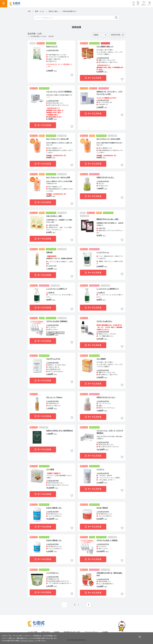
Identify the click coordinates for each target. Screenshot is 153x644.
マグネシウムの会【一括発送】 (107, 540)
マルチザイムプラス (53, 359)
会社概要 (105, 632)
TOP (29, 11)
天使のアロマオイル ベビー (106, 397)
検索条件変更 (116, 35)
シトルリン (100, 469)
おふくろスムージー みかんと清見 (58, 177)
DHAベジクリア (52, 47)
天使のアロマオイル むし (105, 177)
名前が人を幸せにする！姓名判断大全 (60, 431)
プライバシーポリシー (91, 632)
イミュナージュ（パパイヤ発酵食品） (60, 92)
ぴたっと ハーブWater (54, 397)
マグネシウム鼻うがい (104, 321)
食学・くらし (40, 11)
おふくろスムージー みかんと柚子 (108, 139)
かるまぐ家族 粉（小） (54, 540)
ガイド (138, 5)
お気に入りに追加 (72, 75)
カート (150, 5)
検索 (134, 5)
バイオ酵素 (50, 469)
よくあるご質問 (32, 632)
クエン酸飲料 (101, 359)
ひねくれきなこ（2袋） (54, 216)
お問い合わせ (46, 632)
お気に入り (144, 5)
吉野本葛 (49, 252)
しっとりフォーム (103, 252)
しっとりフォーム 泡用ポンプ (57, 289)
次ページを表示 (89, 605)
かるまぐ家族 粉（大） (54, 508)
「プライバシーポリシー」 (28, 641)
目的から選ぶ (54, 11)
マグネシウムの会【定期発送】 (57, 321)
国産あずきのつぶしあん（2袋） (108, 219)
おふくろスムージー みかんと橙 (57, 139)
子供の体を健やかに (69, 11)
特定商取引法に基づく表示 (72, 632)
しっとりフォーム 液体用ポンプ (108, 289)
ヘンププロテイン (52, 573)
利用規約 (57, 632)
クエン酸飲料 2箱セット (105, 47)
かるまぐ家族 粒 (102, 508)
